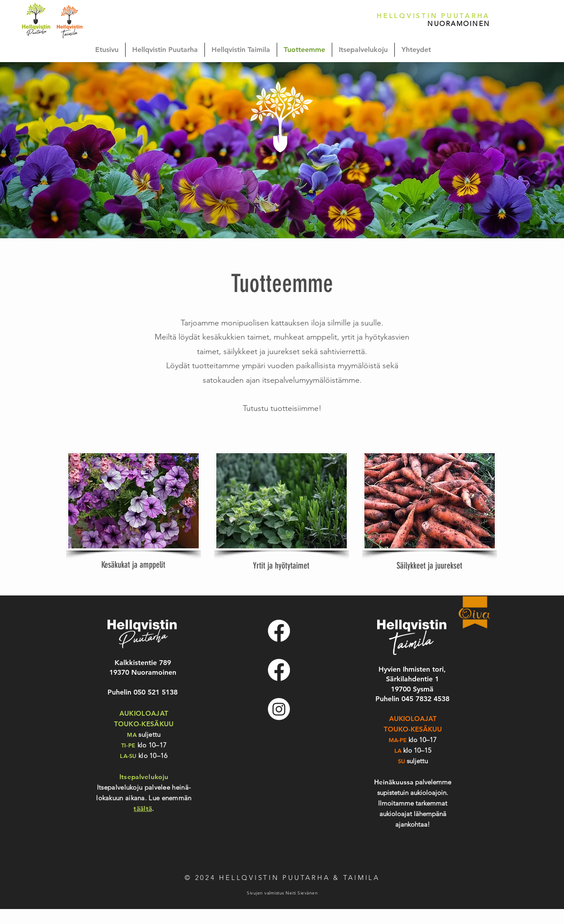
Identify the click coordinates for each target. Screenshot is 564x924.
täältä (143, 808)
